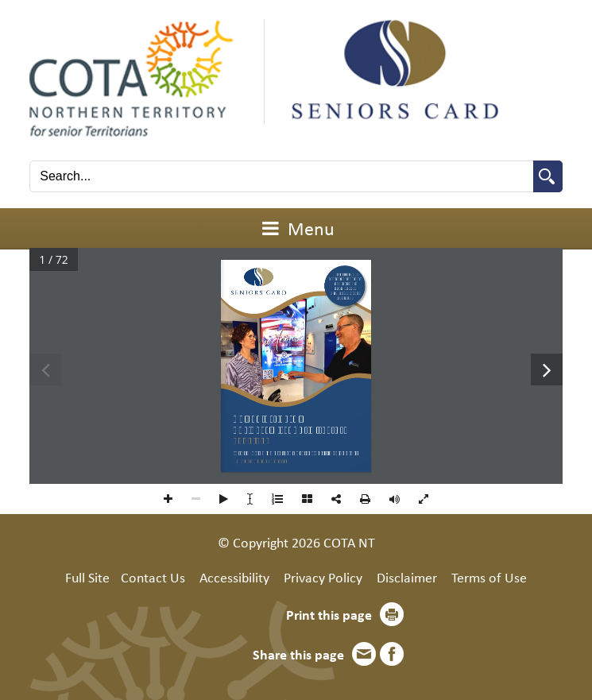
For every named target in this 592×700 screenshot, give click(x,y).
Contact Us (153, 577)
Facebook (392, 654)
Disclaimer (407, 577)
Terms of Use (489, 577)
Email (364, 654)
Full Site (87, 577)
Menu (296, 228)
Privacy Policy (323, 577)
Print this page (329, 614)
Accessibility (234, 577)
